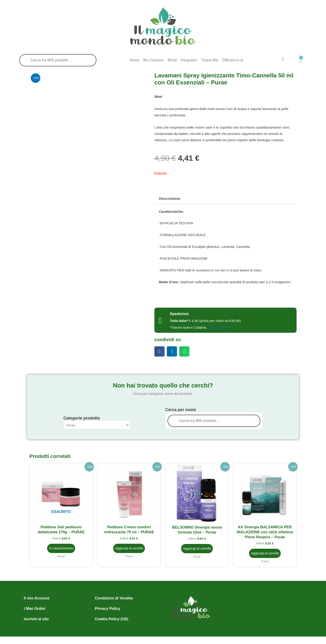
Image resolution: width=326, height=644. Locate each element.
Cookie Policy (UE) (111, 618)
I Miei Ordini (34, 607)
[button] (159, 351)
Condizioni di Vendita (113, 597)
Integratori (189, 60)
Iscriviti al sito (36, 618)
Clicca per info (220, 327)
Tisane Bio (210, 60)
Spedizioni (179, 314)
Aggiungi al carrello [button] (129, 547)
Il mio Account (36, 597)
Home (134, 60)
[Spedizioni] (160, 320)
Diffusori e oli (233, 60)
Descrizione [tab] (169, 199)
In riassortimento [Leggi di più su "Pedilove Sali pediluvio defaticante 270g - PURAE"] (61, 547)
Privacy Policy (107, 607)
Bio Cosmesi (153, 60)
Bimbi (172, 60)
